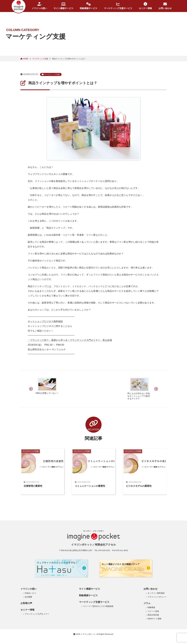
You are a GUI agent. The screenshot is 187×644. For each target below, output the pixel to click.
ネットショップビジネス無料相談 (45, 321)
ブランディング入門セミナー (37, 614)
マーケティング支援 (40, 59)
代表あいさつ (30, 593)
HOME (25, 59)
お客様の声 (26, 603)
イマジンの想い (39, 6)
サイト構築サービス (63, 6)
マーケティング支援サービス (118, 6)
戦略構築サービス (89, 6)
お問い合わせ (165, 6)
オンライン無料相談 (156, 593)
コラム (147, 603)
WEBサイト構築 (154, 619)
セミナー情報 (145, 6)
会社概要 (28, 597)
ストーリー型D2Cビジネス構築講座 (98, 606)
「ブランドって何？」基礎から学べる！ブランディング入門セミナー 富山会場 (70, 340)
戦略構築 (151, 607)
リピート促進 (153, 611)
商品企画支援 (153, 615)
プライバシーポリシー (157, 597)
